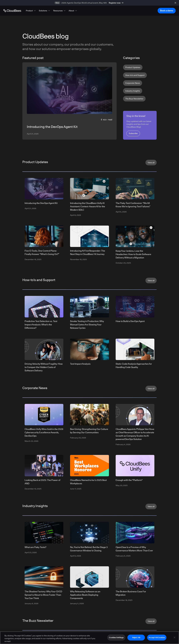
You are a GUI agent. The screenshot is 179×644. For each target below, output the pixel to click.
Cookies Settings (116, 638)
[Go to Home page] (12, 11)
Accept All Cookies (157, 638)
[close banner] (175, 3)
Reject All (136, 638)
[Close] (175, 638)
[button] (31, 11)
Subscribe (133, 133)
